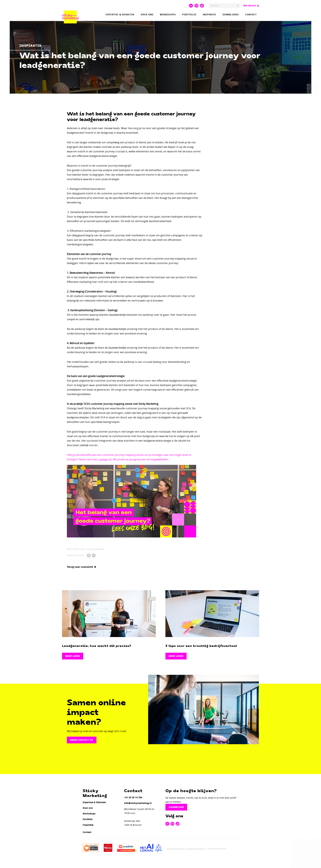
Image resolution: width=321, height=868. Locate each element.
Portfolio (189, 14)
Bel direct (250, 6)
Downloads (231, 14)
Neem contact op (82, 740)
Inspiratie (209, 14)
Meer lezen (73, 656)
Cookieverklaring (196, 849)
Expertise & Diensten (120, 14)
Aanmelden (176, 807)
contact (104, 459)
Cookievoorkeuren (216, 849)
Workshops (168, 14)
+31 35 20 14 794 (133, 797)
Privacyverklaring (176, 849)
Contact (251, 14)
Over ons (147, 14)
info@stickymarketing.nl (138, 803)
